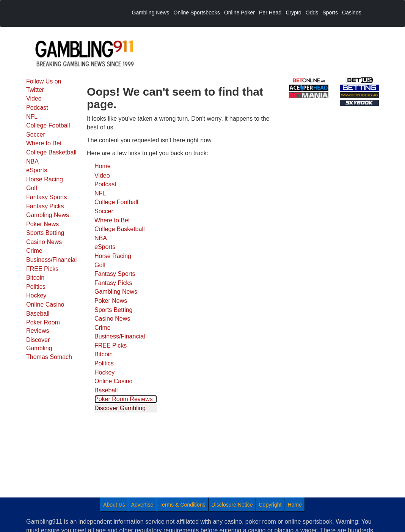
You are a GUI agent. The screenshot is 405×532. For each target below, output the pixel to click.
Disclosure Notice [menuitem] (232, 505)
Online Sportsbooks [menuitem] (197, 13)
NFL (32, 117)
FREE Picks (42, 269)
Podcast (37, 108)
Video (34, 98)
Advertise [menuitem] (142, 505)
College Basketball (51, 152)
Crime (34, 251)
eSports (37, 170)
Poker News (42, 224)
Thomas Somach (49, 357)
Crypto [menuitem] (293, 13)
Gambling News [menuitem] (151, 13)
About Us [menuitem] (114, 505)
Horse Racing (45, 179)
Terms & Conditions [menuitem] (182, 505)
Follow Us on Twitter (44, 86)
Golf (32, 188)
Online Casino (45, 305)
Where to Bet (44, 143)
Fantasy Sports (47, 197)
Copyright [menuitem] (270, 505)
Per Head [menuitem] (270, 13)
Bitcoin (35, 278)
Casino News (44, 242)
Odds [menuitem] (312, 13)
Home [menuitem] (294, 505)
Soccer (36, 135)
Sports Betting (45, 233)
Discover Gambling (39, 344)
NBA (32, 161)
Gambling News (48, 215)
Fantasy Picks (45, 206)
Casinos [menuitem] (352, 13)
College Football (48, 125)
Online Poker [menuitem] (239, 13)
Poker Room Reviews (43, 327)
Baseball (38, 314)
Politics (36, 287)
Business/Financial (51, 260)
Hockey (36, 295)
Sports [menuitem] (330, 13)
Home (103, 166)
